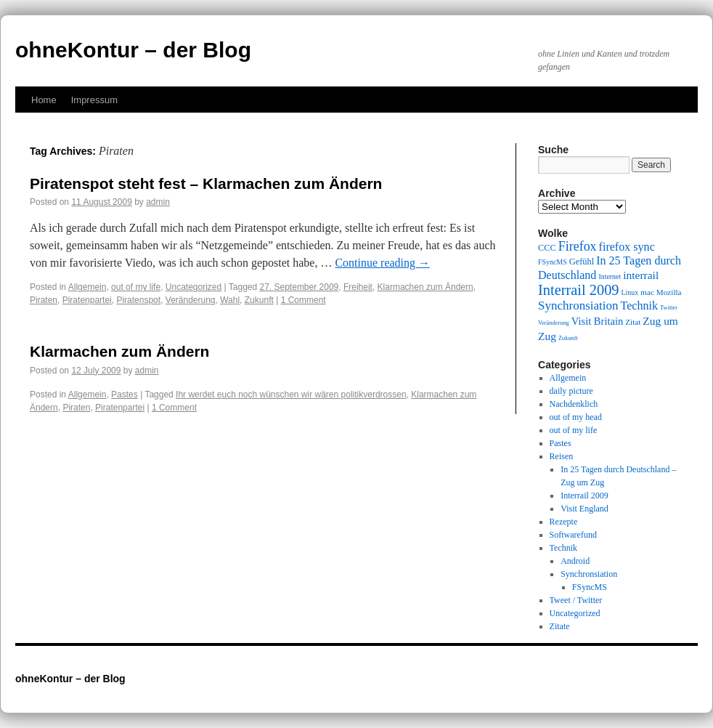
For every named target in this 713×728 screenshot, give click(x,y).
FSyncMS (590, 587)
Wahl (230, 300)
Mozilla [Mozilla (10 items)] (669, 292)
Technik (563, 548)
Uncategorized (193, 287)
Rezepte (564, 522)
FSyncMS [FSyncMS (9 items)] (553, 262)
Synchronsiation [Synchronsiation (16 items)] (578, 306)
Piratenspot (138, 300)
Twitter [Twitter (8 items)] (669, 308)
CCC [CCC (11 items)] (547, 248)
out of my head (576, 417)
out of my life (136, 287)
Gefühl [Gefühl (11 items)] (582, 262)
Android (575, 561)
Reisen (562, 456)
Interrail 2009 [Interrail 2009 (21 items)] (579, 290)
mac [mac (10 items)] (647, 292)
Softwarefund (573, 535)
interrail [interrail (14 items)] (641, 275)
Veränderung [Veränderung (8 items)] (554, 323)
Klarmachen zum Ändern (425, 287)
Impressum (94, 100)
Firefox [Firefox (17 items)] (578, 246)
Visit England (584, 509)
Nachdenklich (574, 404)
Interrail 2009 (584, 496)
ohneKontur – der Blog (133, 50)
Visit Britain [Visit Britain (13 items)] (597, 321)
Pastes (125, 395)
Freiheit (358, 287)
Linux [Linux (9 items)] (630, 292)
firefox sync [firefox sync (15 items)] (627, 247)
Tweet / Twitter (576, 600)
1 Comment (303, 300)
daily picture (571, 391)
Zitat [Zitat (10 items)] (633, 322)
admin (158, 202)
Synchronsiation (589, 574)
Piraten (44, 300)
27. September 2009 (300, 287)
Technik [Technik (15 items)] (640, 306)
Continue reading (382, 263)
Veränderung (191, 300)
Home (44, 100)
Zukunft (259, 300)
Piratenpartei (87, 300)
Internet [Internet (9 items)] (610, 276)
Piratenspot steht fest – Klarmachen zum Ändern (206, 183)
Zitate (560, 626)
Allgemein (87, 287)
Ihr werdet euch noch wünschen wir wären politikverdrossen (291, 395)
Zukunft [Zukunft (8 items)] (568, 338)
